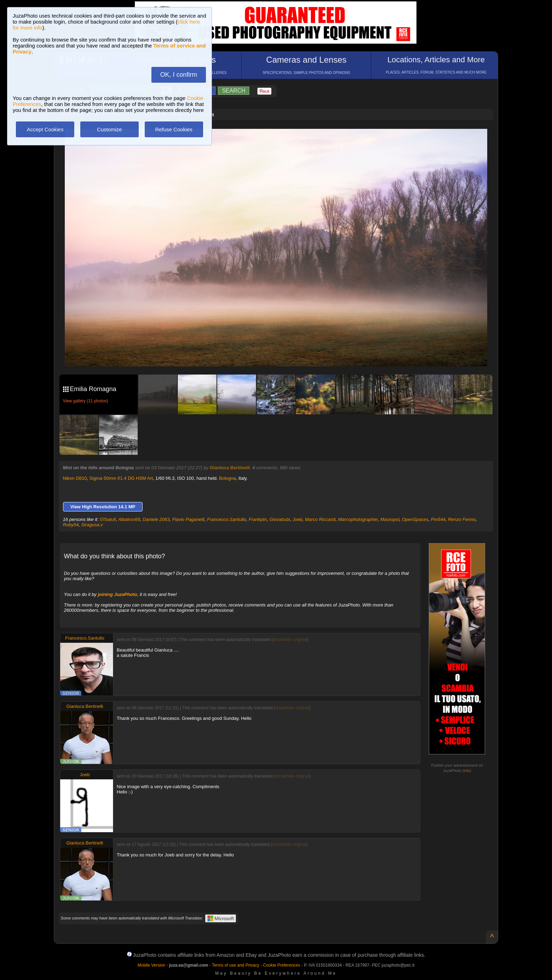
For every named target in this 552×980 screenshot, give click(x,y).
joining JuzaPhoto (118, 594)
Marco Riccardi (320, 519)
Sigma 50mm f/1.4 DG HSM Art (121, 478)
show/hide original (290, 640)
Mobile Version (152, 965)
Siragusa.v (92, 525)
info (467, 771)
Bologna (227, 478)
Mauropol (390, 519)
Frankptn (258, 519)
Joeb (297, 519)
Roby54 (71, 525)
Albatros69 (129, 519)
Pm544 (438, 519)
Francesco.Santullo (227, 519)
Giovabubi (280, 519)
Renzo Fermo (462, 519)
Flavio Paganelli (188, 519)
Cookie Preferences (281, 965)
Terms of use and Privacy (236, 965)
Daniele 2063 (156, 519)
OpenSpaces (415, 519)
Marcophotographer (358, 519)
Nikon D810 (75, 478)
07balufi (108, 519)
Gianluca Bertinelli (230, 468)
